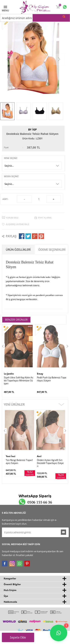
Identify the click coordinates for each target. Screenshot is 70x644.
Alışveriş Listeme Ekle (17, 224)
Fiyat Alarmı (45, 218)
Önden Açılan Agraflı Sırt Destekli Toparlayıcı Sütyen (50, 463)
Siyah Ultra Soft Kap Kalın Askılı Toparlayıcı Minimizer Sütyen (19, 381)
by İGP (32, 129)
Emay (40, 374)
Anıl (39, 456)
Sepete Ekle (20, 639)
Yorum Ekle (12, 218)
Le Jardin (9, 374)
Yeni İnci (11, 456)
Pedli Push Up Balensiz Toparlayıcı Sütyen (52, 379)
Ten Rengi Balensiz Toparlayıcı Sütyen (19, 462)
